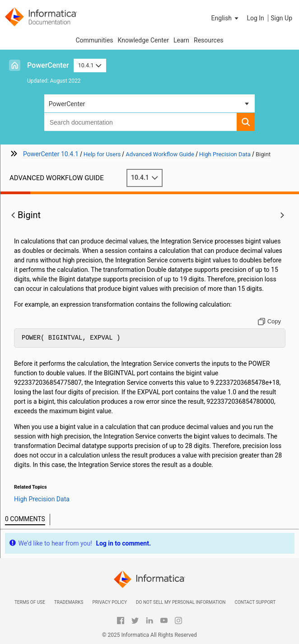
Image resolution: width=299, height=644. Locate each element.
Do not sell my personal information (181, 602)
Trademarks (69, 602)
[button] (226, 18)
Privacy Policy (109, 602)
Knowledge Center (143, 40)
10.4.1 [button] (90, 65)
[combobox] (141, 122)
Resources (209, 40)
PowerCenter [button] (67, 104)
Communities (94, 40)
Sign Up (281, 18)
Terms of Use (30, 602)
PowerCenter (48, 65)
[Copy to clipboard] (269, 322)
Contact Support (255, 602)
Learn (181, 40)
